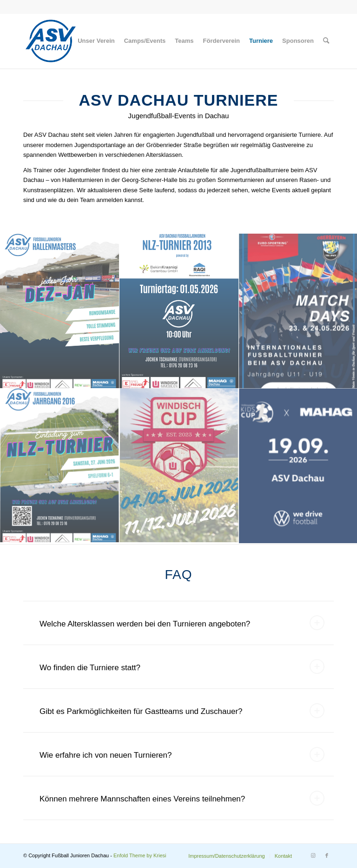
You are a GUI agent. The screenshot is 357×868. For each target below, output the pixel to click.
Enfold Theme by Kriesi (140, 855)
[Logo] (51, 41)
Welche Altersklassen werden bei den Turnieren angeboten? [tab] (182, 623)
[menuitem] (96, 41)
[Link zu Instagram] (313, 855)
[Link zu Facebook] (327, 855)
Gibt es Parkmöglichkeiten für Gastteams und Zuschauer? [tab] (182, 711)
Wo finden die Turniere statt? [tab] (182, 666)
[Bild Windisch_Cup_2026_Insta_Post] (179, 466)
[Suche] (326, 41)
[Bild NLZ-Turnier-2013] (179, 311)
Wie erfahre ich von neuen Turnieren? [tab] (182, 754)
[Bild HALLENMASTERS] (60, 311)
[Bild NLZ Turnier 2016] (60, 466)
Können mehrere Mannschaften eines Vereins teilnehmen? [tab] (182, 798)
